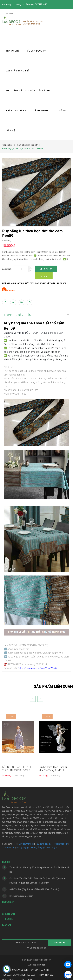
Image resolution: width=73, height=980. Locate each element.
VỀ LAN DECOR (36, 51)
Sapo (43, 962)
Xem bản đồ (59, 940)
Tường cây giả (23, 845)
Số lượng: (7, 267)
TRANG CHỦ (13, 51)
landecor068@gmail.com (21, 894)
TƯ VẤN (61, 111)
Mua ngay (46, 267)
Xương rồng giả (38, 845)
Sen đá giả (52, 845)
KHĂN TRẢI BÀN (16, 111)
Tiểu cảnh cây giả (43, 842)
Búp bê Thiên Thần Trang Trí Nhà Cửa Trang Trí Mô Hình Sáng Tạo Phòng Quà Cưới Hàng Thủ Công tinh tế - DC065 (55, 767)
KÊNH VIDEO (41, 111)
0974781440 (41, 4)
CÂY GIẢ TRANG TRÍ (18, 71)
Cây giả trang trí (26, 842)
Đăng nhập (7, 4)
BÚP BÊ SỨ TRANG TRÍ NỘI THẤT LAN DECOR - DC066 (17, 766)
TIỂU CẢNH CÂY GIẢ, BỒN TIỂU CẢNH (28, 91)
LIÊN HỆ (11, 130)
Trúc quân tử (9, 845)
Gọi (44, 274)
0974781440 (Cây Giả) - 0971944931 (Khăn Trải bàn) (34, 887)
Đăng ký (20, 4)
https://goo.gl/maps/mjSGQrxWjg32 (38, 666)
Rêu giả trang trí (61, 842)
